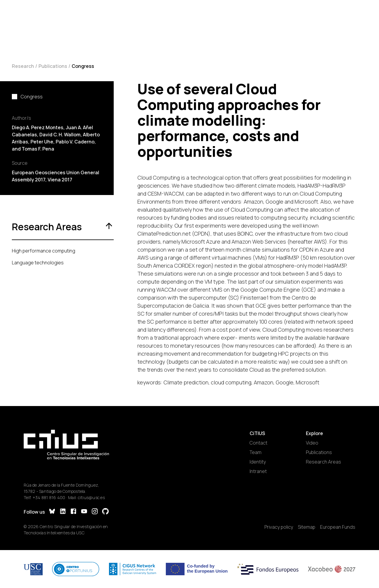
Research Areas (323, 462)
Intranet (258, 471)
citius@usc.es (91, 497)
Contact (258, 443)
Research (23, 66)
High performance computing (44, 251)
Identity (258, 462)
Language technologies (38, 263)
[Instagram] (95, 512)
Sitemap (307, 527)
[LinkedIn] (63, 512)
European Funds (338, 527)
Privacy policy (279, 527)
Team (256, 452)
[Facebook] (73, 512)
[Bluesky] (52, 512)
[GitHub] (105, 512)
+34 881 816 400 (49, 497)
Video (312, 443)
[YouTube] (84, 512)
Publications (53, 66)
